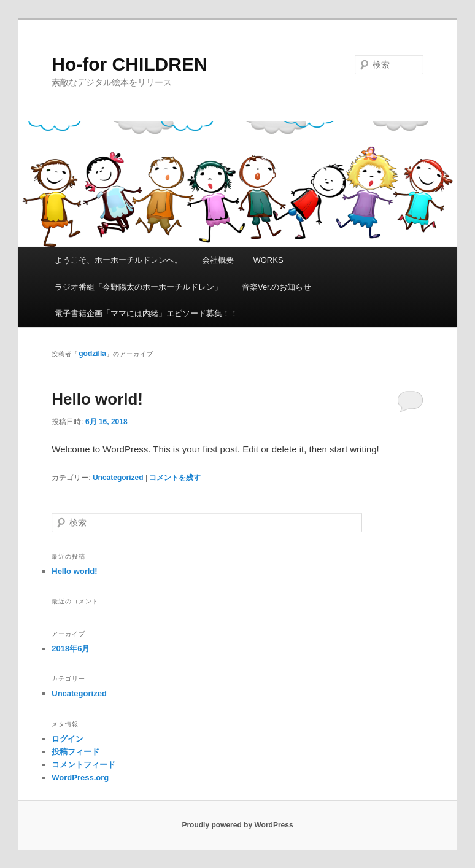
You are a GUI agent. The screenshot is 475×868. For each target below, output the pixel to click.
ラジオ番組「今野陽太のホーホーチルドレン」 (138, 287)
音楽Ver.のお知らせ (276, 287)
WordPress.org (80, 777)
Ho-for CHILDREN (129, 64)
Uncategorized (118, 478)
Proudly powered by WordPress (237, 825)
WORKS (268, 260)
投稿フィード (75, 752)
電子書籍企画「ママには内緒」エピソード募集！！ (146, 313)
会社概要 (218, 260)
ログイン (68, 739)
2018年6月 (71, 649)
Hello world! (97, 399)
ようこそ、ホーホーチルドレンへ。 (118, 260)
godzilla (92, 354)
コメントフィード (83, 765)
